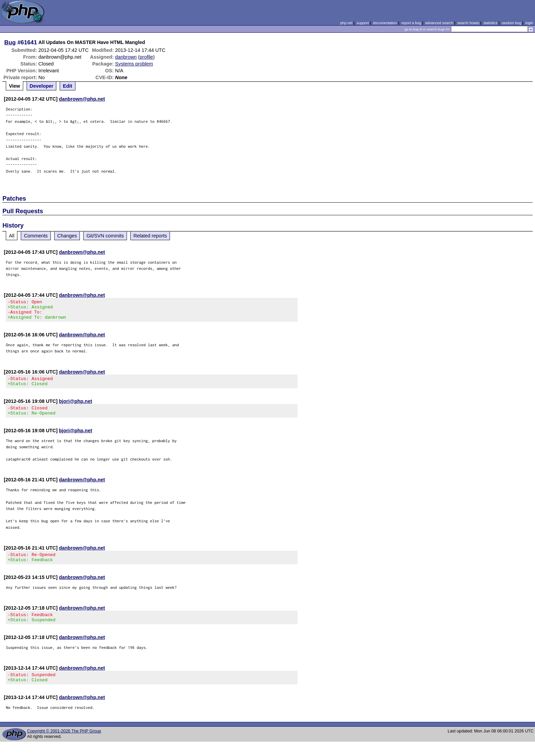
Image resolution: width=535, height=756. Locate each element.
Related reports (150, 236)
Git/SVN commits (105, 236)
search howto (468, 23)
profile (146, 57)
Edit (67, 86)
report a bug (411, 23)
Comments (36, 236)
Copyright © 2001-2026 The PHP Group (64, 745)
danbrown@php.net (82, 99)
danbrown (126, 57)
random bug (511, 23)
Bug (10, 42)
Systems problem (134, 64)
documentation (385, 23)
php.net (346, 23)
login (529, 23)
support (363, 23)
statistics (490, 23)
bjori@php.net (76, 407)
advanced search (439, 23)
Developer (42, 86)
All (12, 236)
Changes (67, 236)
